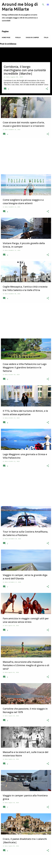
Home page (6, 38)
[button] (47, 89)
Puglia (18, 38)
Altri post (26, 862)
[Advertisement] (26, 156)
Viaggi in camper (32, 38)
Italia (46, 38)
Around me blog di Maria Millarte (20, 7)
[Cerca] (43, 5)
